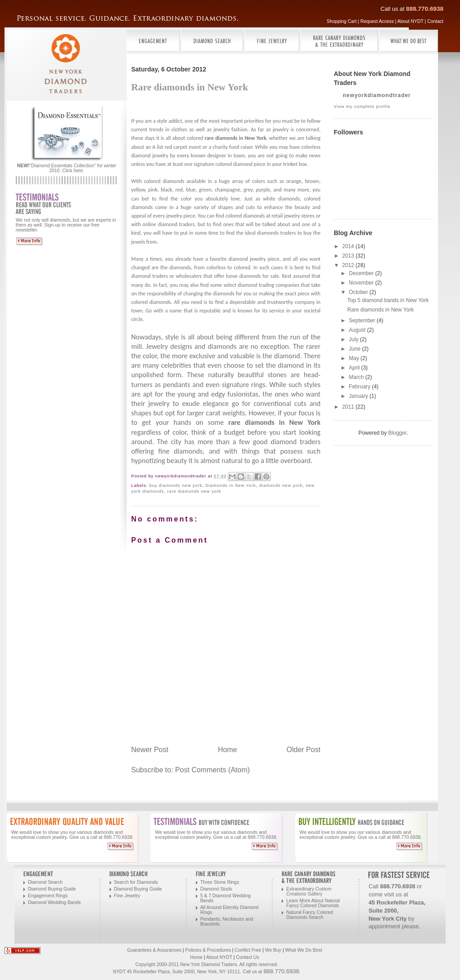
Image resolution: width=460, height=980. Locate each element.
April (355, 368)
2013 (349, 256)
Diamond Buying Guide (52, 889)
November (362, 283)
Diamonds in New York (231, 486)
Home (228, 750)
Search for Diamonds (136, 882)
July (355, 339)
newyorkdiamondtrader (377, 95)
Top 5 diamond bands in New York (388, 300)
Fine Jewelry (127, 896)
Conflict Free (248, 950)
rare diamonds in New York (236, 138)
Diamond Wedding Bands (54, 902)
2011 (349, 407)
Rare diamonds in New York (380, 310)
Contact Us (247, 957)
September (363, 321)
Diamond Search (45, 882)
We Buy (273, 950)
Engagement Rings (48, 896)
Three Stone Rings (220, 882)
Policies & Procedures (208, 950)
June (356, 349)
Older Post (304, 750)
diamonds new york (281, 486)
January (359, 396)
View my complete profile (362, 107)
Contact (435, 21)
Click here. (73, 171)
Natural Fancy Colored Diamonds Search (310, 915)
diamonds (224, 294)
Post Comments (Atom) (212, 770)
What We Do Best (304, 950)
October (359, 292)
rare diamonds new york (194, 491)
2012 (349, 265)
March (357, 377)
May (355, 358)
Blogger (397, 433)
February (360, 387)
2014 (349, 246)
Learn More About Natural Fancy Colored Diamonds (313, 903)
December (362, 273)
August (358, 330)
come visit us (385, 894)
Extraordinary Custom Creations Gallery (309, 891)
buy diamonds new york (176, 486)
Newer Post (150, 750)
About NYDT (411, 21)
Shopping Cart (341, 21)
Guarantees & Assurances (154, 950)
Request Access (377, 21)
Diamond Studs (216, 889)
